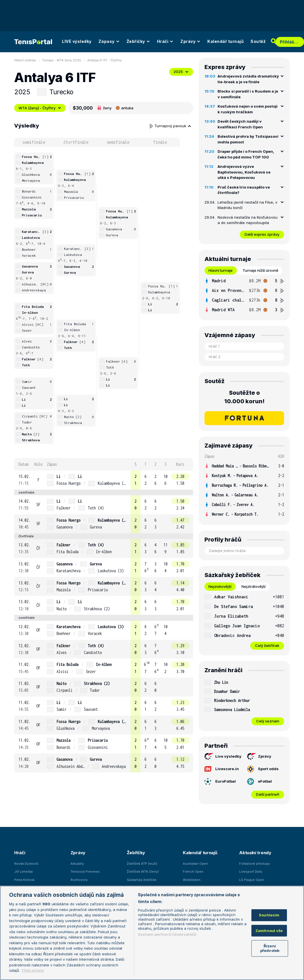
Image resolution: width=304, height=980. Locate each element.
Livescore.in (222, 769)
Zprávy (190, 41)
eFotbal (259, 782)
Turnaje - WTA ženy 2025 (62, 60)
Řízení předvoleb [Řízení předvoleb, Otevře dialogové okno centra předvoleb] (270, 948)
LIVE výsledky (77, 41)
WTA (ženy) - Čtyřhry (40, 108)
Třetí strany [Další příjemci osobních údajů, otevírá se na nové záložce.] (33, 970)
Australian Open (195, 864)
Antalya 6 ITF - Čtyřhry (105, 60)
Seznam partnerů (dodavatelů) (167, 934)
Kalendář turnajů (226, 41)
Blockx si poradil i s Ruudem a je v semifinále (248, 94)
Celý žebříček (267, 645)
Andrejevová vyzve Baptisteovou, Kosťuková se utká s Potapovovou (244, 172)
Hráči (165, 41)
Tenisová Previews (85, 872)
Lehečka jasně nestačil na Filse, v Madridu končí (247, 205)
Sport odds (263, 769)
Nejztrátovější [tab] (254, 586)
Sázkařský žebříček (142, 880)
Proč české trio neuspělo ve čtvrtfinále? (244, 190)
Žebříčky (138, 41)
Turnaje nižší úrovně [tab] (260, 270)
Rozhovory (79, 880)
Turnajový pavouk (170, 126)
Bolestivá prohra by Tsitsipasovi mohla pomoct (248, 139)
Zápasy (109, 41)
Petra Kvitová (24, 880)
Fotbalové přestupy (255, 864)
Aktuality (77, 864)
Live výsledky (223, 757)
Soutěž (258, 41)
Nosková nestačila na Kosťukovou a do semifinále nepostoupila (248, 220)
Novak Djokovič (26, 864)
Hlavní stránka (25, 60)
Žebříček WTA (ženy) (143, 872)
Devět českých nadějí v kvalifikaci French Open (240, 124)
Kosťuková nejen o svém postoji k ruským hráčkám (248, 109)
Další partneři (268, 794)
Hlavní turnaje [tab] (221, 270)
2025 (181, 72)
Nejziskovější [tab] (220, 586)
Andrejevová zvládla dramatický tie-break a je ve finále (248, 79)
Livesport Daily (251, 872)
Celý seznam (268, 721)
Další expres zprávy (262, 234)
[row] (104, 480)
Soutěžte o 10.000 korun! (244, 397)
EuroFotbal (220, 782)
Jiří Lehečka (23, 872)
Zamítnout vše (269, 931)
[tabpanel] (244, 295)
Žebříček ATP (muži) (142, 864)
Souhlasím (269, 915)
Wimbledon (192, 880)
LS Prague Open (252, 880)
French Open (193, 872)
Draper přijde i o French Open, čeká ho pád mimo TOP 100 (246, 154)
